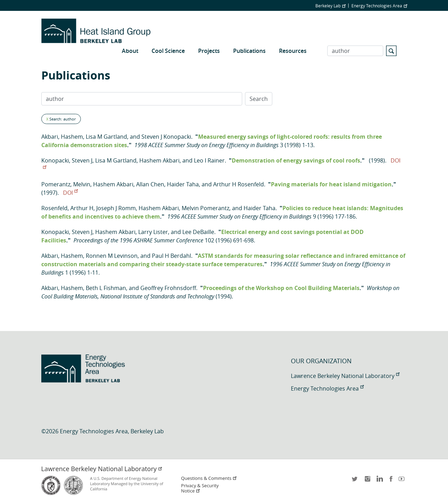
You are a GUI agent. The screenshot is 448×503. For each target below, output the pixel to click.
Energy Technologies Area (379, 6)
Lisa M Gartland (106, 137)
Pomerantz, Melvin (66, 184)
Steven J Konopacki (166, 137)
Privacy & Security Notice (200, 488)
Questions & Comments (209, 478)
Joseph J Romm (116, 208)
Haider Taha (183, 184)
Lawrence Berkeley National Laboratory (345, 376)
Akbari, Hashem (62, 137)
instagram (367, 481)
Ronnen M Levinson (112, 256)
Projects (209, 51)
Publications (249, 51)
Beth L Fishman (106, 288)
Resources (293, 51)
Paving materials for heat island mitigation (331, 184)
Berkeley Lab (330, 6)
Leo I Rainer (209, 160)
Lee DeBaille (198, 232)
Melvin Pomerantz (205, 208)
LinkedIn (379, 481)
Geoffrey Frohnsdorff (168, 288)
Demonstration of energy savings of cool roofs (296, 160)
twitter (355, 481)
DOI (70, 193)
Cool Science (168, 51)
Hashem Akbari (159, 160)
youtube (403, 481)
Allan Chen (150, 184)
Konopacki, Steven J (67, 160)
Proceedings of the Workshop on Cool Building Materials (281, 288)
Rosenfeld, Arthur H (67, 208)
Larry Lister (153, 232)
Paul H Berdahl (171, 256)
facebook (391, 481)
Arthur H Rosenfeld (239, 184)
